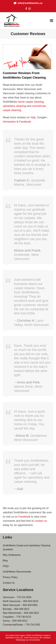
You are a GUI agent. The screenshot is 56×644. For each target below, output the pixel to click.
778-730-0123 (24, 617)
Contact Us (9, 583)
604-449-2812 (22, 609)
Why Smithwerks (12, 555)
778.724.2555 (24, 597)
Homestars (9, 122)
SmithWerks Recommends (17, 572)
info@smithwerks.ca (30, 3)
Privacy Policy (10, 577)
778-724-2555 (33, 625)
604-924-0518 (31, 601)
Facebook (25, 122)
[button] (52, 21)
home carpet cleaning (31, 102)
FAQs (6, 566)
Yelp (33, 117)
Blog (5, 561)
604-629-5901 (30, 605)
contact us (41, 521)
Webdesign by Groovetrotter (28, 640)
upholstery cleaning (14, 106)
